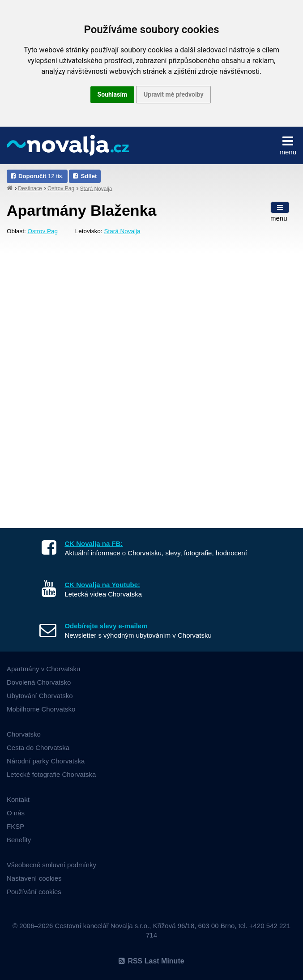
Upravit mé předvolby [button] (173, 94)
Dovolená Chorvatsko (39, 682)
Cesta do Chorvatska (38, 748)
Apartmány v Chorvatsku (43, 669)
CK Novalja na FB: (94, 543)
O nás (16, 813)
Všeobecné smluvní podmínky (51, 865)
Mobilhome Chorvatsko (41, 709)
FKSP (15, 826)
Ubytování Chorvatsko (40, 696)
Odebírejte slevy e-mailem (106, 626)
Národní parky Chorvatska (46, 761)
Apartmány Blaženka (81, 210)
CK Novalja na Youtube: (102, 585)
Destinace (30, 188)
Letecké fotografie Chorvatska (51, 774)
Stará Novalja (96, 188)
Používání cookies (34, 892)
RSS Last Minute (151, 961)
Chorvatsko (24, 734)
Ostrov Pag (61, 188)
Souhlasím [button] (113, 94)
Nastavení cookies (34, 878)
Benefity (19, 840)
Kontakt (18, 799)
